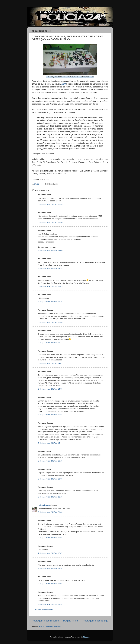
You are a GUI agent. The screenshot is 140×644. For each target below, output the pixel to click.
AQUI (64, 84)
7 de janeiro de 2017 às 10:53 (50, 538)
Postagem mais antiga (95, 621)
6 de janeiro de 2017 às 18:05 (50, 479)
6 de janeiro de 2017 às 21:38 (50, 512)
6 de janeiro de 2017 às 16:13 (50, 461)
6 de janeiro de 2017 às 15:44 (50, 443)
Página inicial (71, 621)
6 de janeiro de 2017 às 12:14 (50, 269)
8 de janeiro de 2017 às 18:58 (50, 604)
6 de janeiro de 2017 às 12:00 (50, 251)
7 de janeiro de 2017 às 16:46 (50, 569)
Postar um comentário (44, 610)
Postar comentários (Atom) (50, 626)
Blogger (86, 637)
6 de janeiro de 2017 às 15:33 (50, 415)
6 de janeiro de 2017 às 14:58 (50, 389)
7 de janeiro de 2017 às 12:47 (50, 553)
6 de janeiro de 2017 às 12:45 (50, 286)
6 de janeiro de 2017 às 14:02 (50, 363)
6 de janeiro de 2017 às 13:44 (50, 343)
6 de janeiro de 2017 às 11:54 (50, 222)
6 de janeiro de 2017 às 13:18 (50, 302)
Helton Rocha (44, 505)
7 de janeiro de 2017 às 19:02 (50, 584)
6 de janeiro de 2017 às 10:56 (50, 204)
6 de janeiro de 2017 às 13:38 (50, 322)
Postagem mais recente (45, 621)
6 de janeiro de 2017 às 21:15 (50, 497)
